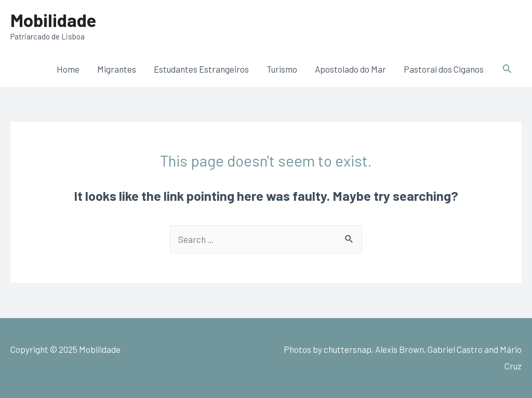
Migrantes (117, 69)
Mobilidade (53, 20)
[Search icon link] (507, 68)
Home (68, 69)
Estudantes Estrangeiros (201, 69)
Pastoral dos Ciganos (444, 69)
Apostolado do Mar (350, 69)
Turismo (282, 69)
